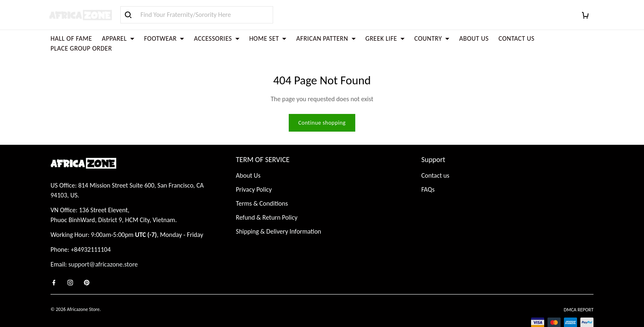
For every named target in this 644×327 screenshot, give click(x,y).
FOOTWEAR (164, 38)
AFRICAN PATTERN (326, 38)
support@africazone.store (103, 245)
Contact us (435, 156)
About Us (248, 156)
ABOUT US (474, 38)
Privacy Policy (254, 170)
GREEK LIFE (385, 38)
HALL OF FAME (71, 38)
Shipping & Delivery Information (278, 212)
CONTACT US (517, 38)
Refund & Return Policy (267, 198)
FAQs (428, 170)
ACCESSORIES (216, 38)
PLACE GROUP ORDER (81, 48)
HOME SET (268, 38)
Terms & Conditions (262, 184)
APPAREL (118, 38)
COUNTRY (432, 38)
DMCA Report (579, 290)
